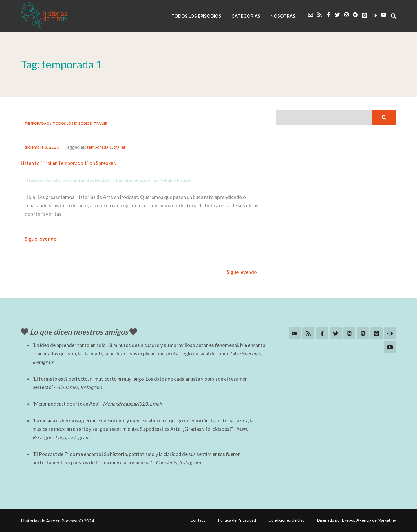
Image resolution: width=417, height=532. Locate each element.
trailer (120, 147)
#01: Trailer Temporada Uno (77, 135)
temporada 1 (100, 147)
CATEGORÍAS (246, 16)
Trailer (100, 123)
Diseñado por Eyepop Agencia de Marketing (357, 520)
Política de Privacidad (237, 520)
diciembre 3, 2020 (42, 147)
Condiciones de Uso (287, 520)
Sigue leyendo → (44, 239)
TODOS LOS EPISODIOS (197, 16)
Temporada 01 (38, 123)
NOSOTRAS (283, 16)
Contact (198, 520)
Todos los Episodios (72, 123)
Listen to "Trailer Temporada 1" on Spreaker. (68, 163)
